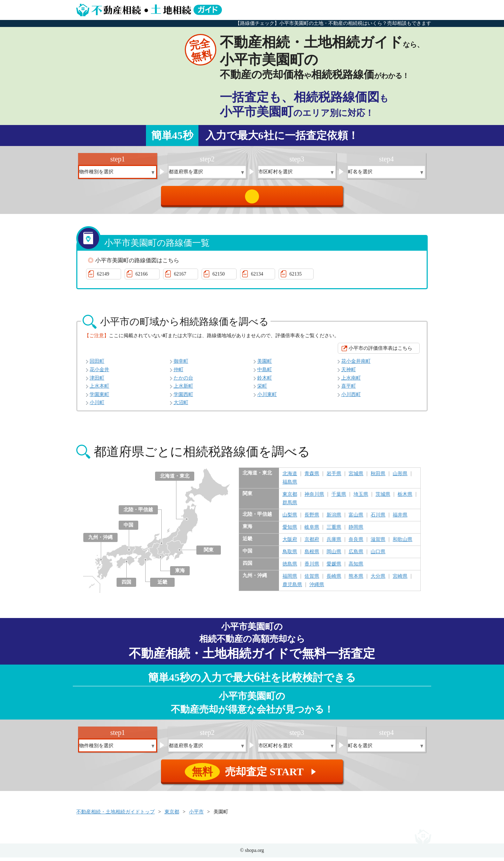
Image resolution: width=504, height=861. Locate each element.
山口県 (378, 555)
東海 (180, 574)
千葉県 (339, 498)
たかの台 (183, 381)
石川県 (378, 519)
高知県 (356, 568)
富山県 (356, 519)
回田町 (97, 365)
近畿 (162, 586)
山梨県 (290, 519)
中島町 (265, 373)
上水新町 (183, 390)
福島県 (290, 486)
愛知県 (290, 531)
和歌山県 (402, 543)
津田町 (97, 381)
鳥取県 (290, 555)
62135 (296, 277)
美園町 (265, 365)
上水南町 (351, 381)
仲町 (178, 373)
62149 (103, 277)
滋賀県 (378, 543)
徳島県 (290, 568)
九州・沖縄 (100, 541)
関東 (209, 553)
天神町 (349, 373)
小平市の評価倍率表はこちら (380, 352)
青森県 (312, 477)
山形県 (400, 477)
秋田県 (378, 477)
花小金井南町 (356, 365)
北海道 (290, 477)
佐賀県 (312, 580)
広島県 (356, 555)
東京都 (290, 498)
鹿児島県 (292, 588)
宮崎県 (400, 580)
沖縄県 (317, 588)
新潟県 (334, 519)
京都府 (312, 543)
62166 (142, 277)
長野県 (312, 519)
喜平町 (349, 390)
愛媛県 (334, 568)
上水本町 (99, 390)
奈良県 (356, 543)
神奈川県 (314, 498)
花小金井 (99, 373)
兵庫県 (334, 543)
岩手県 (334, 477)
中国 (128, 529)
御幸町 (181, 365)
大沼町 (181, 406)
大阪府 (290, 543)
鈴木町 (265, 381)
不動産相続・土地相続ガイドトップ (115, 815)
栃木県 (405, 498)
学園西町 (183, 398)
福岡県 (290, 580)
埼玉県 (361, 498)
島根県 (312, 555)
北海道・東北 (175, 480)
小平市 (196, 815)
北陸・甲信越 (138, 513)
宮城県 (356, 477)
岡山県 (334, 555)
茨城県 (383, 498)
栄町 (262, 390)
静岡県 (356, 531)
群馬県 (290, 506)
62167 (180, 277)
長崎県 (334, 580)
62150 (219, 277)
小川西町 (351, 398)
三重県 (334, 531)
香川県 (312, 568)
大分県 (378, 580)
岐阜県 (312, 531)
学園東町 (99, 398)
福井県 (400, 519)
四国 (126, 586)
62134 (257, 277)
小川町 (97, 406)
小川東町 (267, 398)
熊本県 (356, 580)
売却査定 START (253, 198)
